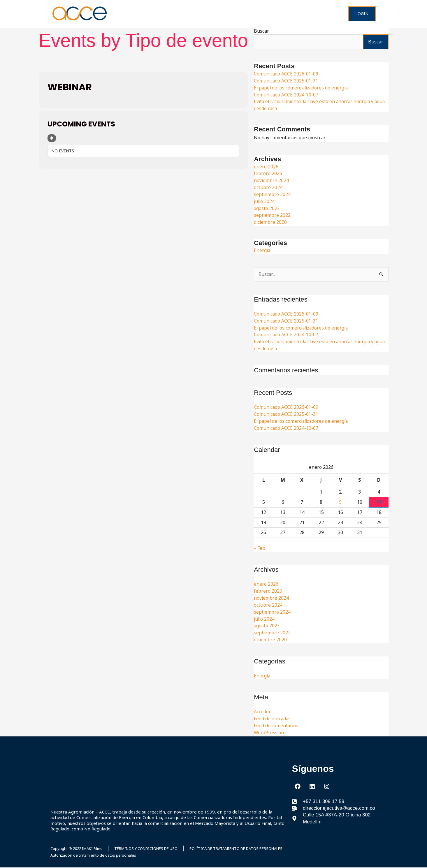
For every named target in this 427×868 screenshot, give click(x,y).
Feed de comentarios (276, 726)
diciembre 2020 (271, 222)
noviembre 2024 (272, 180)
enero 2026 (266, 167)
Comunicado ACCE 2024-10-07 (286, 95)
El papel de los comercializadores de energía (302, 88)
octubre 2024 (268, 187)
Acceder (262, 712)
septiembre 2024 (272, 194)
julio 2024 (265, 201)
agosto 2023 (267, 208)
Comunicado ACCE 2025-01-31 (286, 81)
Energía (262, 250)
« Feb (260, 548)
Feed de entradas (273, 719)
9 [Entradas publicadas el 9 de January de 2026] (340, 502)
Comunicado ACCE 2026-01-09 (286, 74)
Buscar (261, 31)
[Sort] (52, 138)
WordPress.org (270, 733)
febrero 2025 (268, 173)
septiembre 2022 (272, 215)
